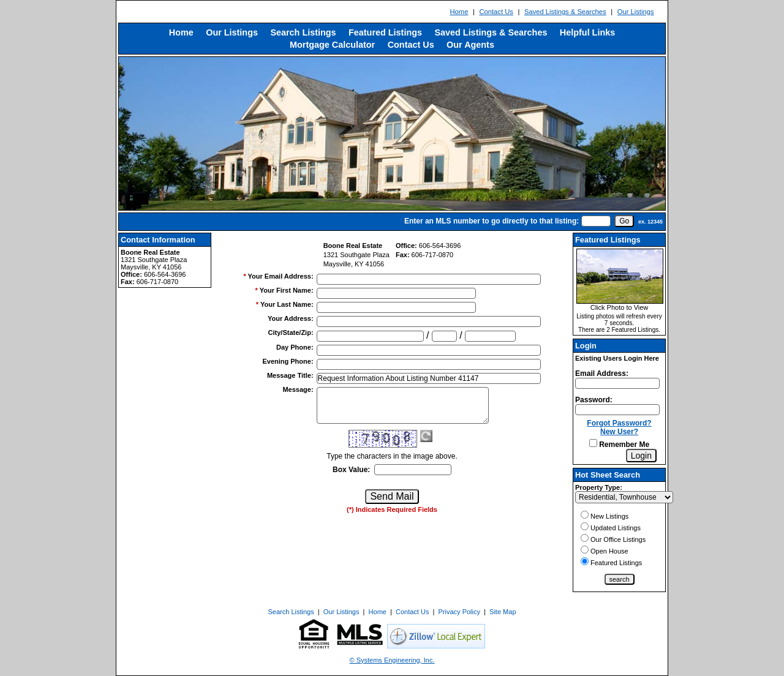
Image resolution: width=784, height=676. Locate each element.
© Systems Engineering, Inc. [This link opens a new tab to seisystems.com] (392, 660)
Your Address (291, 318)
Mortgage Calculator (332, 45)
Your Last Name (287, 304)
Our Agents (470, 45)
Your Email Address (281, 276)
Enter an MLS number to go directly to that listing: (492, 221)
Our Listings (636, 12)
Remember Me (619, 445)
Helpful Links (587, 32)
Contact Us (496, 12)
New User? (619, 432)
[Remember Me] (593, 443)
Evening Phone (288, 361)
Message (298, 389)
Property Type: (599, 487)
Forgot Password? (619, 423)
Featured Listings (385, 32)
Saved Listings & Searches (565, 12)
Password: (594, 400)
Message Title (290, 375)
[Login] (641, 456)
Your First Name (287, 290)
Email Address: (602, 374)
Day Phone (295, 347)
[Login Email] (617, 383)
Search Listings (303, 32)
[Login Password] (617, 410)
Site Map (503, 612)
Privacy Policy (459, 612)
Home (459, 12)
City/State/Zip (291, 332)
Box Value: (351, 470)
